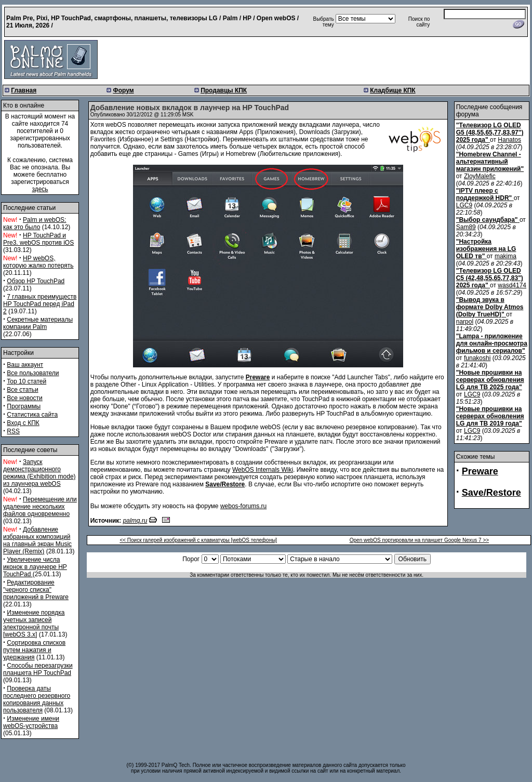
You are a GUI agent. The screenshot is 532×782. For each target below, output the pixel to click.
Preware (480, 471)
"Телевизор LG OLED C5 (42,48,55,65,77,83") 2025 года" (490, 278)
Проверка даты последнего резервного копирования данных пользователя (37, 699)
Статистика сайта (32, 415)
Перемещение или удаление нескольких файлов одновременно (40, 507)
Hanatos (509, 140)
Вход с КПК (23, 423)
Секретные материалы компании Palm (38, 323)
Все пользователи (33, 373)
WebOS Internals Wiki (263, 470)
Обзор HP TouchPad (36, 281)
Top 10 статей (26, 381)
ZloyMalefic (480, 176)
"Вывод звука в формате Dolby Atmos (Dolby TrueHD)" (490, 307)
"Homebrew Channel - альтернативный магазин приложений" (490, 162)
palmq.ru (135, 521)
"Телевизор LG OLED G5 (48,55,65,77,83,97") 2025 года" (490, 132)
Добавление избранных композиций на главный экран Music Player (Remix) (37, 540)
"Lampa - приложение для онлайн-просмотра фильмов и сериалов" (492, 343)
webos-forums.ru (243, 506)
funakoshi (477, 358)
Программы (24, 406)
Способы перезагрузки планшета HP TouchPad (38, 669)
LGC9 (464, 205)
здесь (40, 189)
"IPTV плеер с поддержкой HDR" (484, 194)
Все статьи (22, 390)
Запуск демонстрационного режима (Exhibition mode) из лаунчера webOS (39, 473)
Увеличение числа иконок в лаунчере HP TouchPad (35, 567)
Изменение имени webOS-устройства (31, 722)
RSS (13, 431)
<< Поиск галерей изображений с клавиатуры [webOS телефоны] (198, 540)
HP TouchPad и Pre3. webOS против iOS (38, 239)
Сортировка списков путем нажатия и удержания (34, 650)
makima (506, 256)
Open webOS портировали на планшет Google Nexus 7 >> (419, 540)
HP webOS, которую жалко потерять (38, 262)
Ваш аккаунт (25, 365)
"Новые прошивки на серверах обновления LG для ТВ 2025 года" (490, 380)
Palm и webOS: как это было (35, 223)
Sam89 (466, 227)
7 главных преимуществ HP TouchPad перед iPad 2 (40, 304)
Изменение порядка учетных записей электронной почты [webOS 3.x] (34, 624)
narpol (465, 322)
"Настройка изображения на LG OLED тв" (486, 249)
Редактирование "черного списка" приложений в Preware (36, 590)
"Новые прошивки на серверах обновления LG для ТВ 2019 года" (490, 416)
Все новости (24, 398)
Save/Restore (491, 493)
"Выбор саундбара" (487, 220)
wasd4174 (512, 285)
